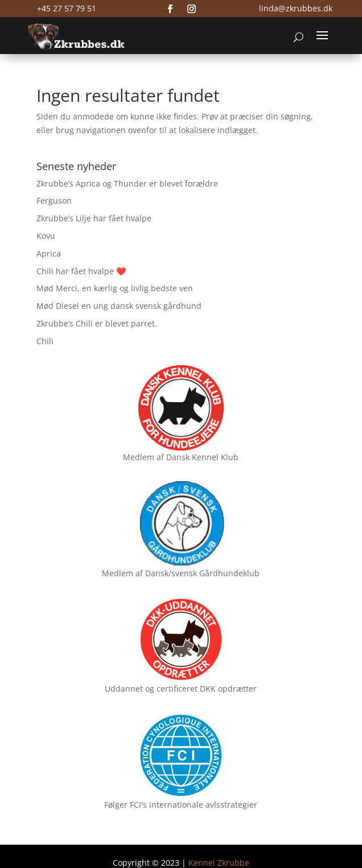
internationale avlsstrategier (203, 805)
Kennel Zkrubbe (219, 863)
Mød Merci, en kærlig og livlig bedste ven (115, 288)
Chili (45, 341)
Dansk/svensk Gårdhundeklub (202, 573)
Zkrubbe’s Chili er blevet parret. (97, 323)
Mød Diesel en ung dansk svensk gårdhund (119, 306)
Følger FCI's (126, 805)
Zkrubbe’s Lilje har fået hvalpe (94, 218)
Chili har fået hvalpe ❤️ (81, 271)
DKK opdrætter (228, 689)
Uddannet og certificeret (151, 689)
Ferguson (54, 201)
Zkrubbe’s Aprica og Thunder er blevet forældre (127, 183)
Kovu (46, 236)
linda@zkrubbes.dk (296, 8)
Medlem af (143, 457)
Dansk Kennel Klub (202, 457)
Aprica (49, 253)
